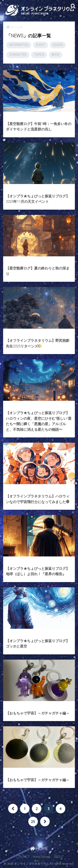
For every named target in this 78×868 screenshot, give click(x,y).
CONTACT (23, 857)
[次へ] (45, 822)
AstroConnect (42, 857)
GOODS (58, 45)
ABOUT (59, 857)
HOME (39, 849)
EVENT (41, 45)
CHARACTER (18, 55)
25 (33, 822)
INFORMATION (19, 45)
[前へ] (13, 809)
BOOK (56, 55)
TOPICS (39, 55)
